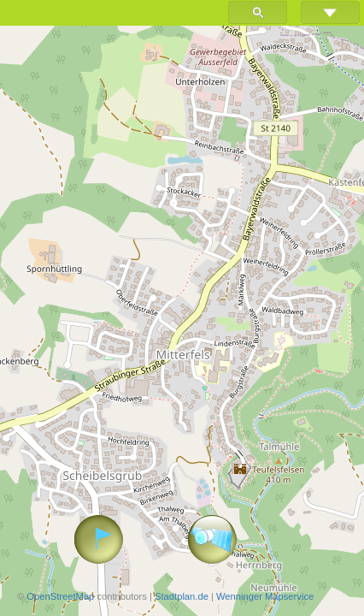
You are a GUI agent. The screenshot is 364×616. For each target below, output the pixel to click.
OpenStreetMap (60, 596)
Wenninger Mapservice (265, 596)
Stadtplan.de (182, 596)
